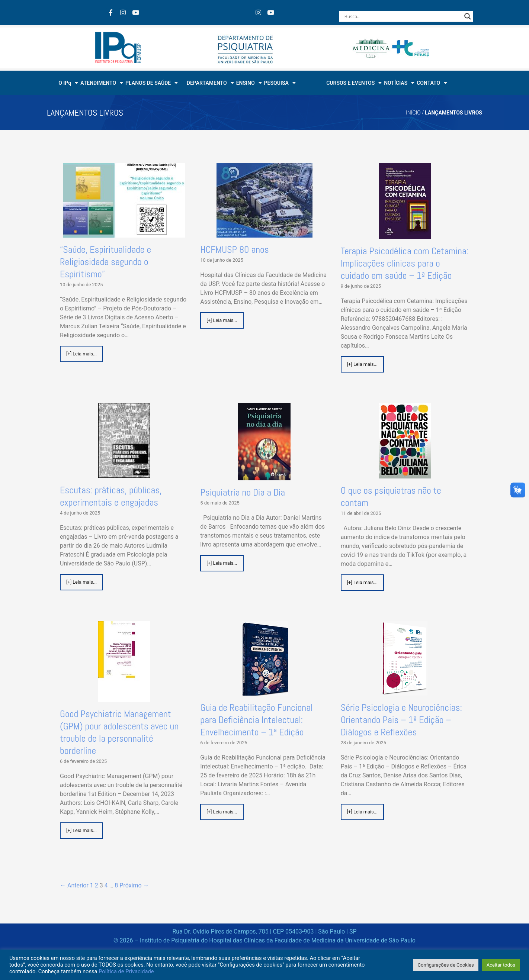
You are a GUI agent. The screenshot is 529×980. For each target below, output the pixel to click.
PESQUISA (280, 83)
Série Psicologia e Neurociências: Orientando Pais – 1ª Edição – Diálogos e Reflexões (401, 720)
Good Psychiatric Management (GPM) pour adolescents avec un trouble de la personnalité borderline (119, 732)
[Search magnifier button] (468, 16)
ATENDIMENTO (102, 83)
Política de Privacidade (126, 971)
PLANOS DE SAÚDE (152, 83)
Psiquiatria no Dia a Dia (243, 492)
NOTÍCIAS (399, 83)
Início (413, 113)
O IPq (68, 83)
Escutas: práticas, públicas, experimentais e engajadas (111, 496)
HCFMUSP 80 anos (234, 250)
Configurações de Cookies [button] (446, 965)
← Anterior (74, 885)
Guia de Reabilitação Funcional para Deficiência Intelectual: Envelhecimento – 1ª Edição (256, 720)
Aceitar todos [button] (501, 965)
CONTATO (432, 83)
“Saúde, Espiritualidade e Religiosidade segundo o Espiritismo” (105, 262)
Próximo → (134, 885)
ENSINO (249, 83)
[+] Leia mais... (81, 354)
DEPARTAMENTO (210, 83)
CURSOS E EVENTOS (354, 83)
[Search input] (403, 16)
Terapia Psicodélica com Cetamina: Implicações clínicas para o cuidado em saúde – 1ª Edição (405, 263)
